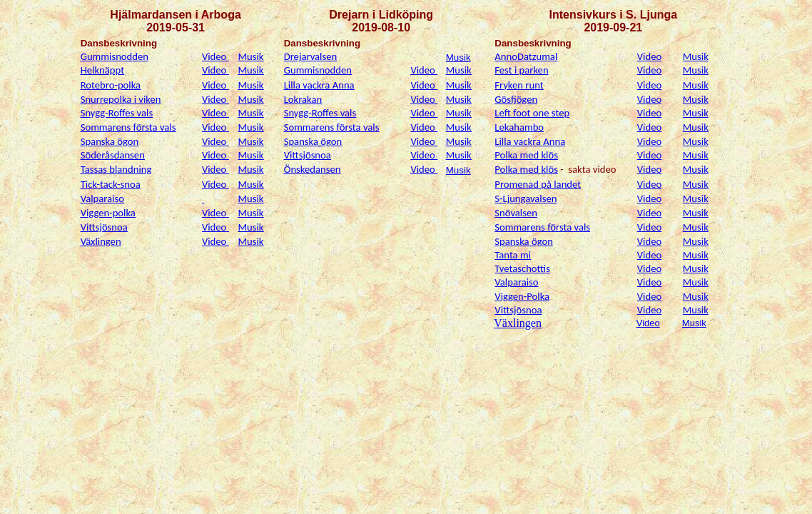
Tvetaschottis (522, 268)
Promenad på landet (538, 184)
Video (215, 56)
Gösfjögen (516, 99)
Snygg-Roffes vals (117, 113)
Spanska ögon (110, 141)
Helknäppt (102, 70)
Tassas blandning (116, 169)
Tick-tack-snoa (111, 184)
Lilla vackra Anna (319, 85)
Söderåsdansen (113, 155)
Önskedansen (313, 169)
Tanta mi (513, 255)
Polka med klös (526, 155)
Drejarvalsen (311, 56)
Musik (251, 56)
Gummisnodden (115, 56)
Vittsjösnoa (308, 155)
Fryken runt (519, 85)
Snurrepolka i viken (121, 99)
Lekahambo (519, 127)
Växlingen (101, 241)
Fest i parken (521, 70)
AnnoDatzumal (526, 56)
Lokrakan (303, 99)
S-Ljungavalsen (526, 198)
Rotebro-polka (111, 85)
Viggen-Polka (522, 296)
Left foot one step (532, 113)
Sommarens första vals (128, 127)
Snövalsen (516, 213)
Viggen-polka (108, 213)
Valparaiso (102, 198)
